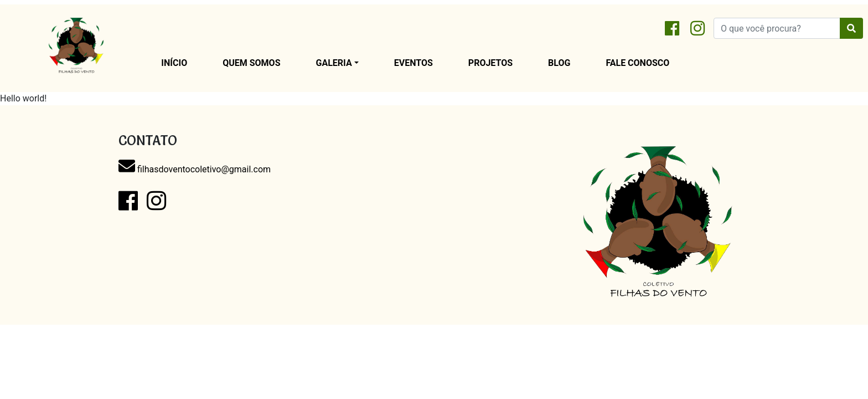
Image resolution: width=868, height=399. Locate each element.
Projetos (490, 63)
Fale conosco (637, 63)
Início (174, 63)
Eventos (414, 63)
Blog (559, 63)
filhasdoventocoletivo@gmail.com (195, 169)
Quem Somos (251, 63)
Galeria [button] (334, 63)
